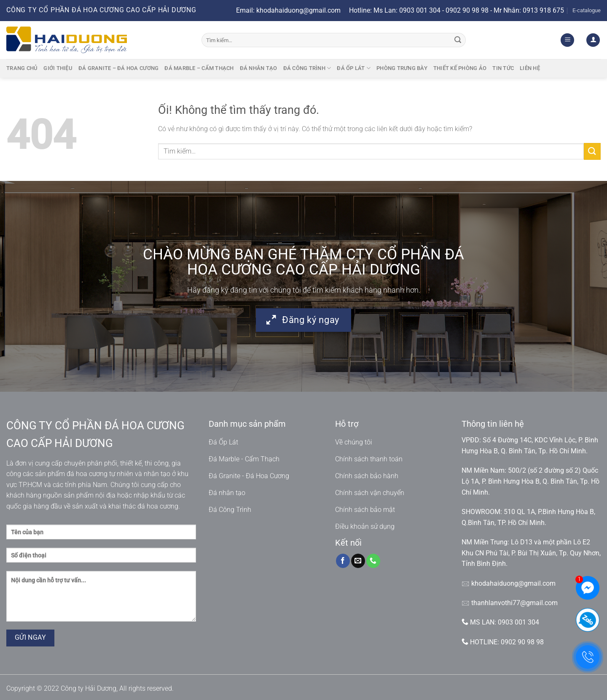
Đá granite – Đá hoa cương (118, 68)
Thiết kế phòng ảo (460, 68)
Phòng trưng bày (402, 68)
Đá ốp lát (354, 68)
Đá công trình (307, 68)
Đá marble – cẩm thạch (199, 68)
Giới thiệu (58, 68)
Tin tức (503, 68)
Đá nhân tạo (259, 68)
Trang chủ (22, 68)
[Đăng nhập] (593, 40)
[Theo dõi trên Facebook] (343, 561)
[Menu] (567, 40)
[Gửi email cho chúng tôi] (358, 561)
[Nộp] (458, 40)
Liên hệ (530, 68)
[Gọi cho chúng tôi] (373, 561)
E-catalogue (587, 10)
